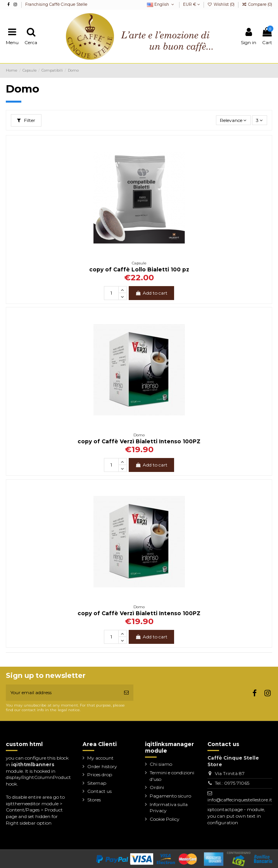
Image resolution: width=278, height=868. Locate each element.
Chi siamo (161, 764)
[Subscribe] (126, 693)
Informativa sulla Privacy (169, 808)
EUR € (192, 4)
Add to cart (151, 293)
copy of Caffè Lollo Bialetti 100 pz (139, 269)
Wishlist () (222, 4)
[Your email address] (63, 693)
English (161, 4)
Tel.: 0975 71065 (232, 783)
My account (100, 758)
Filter (26, 120)
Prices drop (100, 775)
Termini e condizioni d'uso (172, 776)
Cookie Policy (165, 819)
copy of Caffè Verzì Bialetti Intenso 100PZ (139, 441)
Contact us (99, 791)
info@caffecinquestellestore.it (240, 800)
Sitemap (97, 783)
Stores (94, 800)
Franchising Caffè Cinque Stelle (56, 4)
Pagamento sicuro (170, 796)
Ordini (157, 787)
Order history (102, 766)
